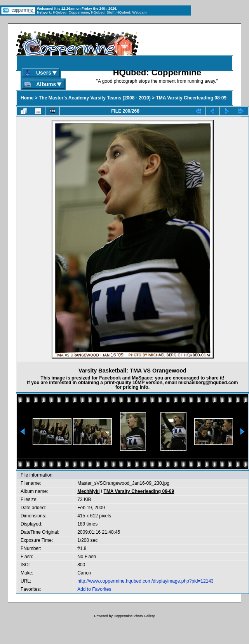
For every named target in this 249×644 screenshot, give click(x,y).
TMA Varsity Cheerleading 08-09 (191, 98)
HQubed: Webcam (131, 12)
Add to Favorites (94, 589)
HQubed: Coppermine (71, 12)
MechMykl (88, 491)
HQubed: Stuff (103, 12)
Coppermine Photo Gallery (134, 616)
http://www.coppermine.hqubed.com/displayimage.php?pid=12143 (145, 581)
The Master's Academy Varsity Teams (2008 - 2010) (95, 98)
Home (27, 98)
